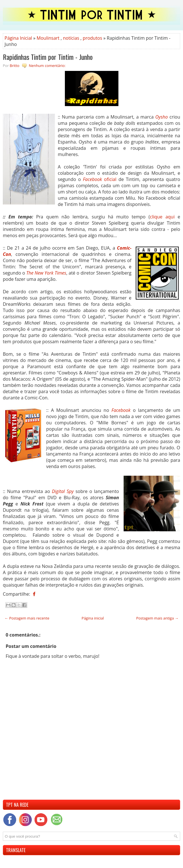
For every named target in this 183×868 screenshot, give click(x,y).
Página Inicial (18, 38)
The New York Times (46, 273)
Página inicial (93, 618)
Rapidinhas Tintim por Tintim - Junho (48, 57)
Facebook (121, 410)
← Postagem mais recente (27, 618)
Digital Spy (63, 491)
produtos (92, 38)
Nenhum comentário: (47, 66)
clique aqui (162, 217)
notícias (71, 38)
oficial (100, 179)
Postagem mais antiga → (157, 618)
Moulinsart (48, 38)
